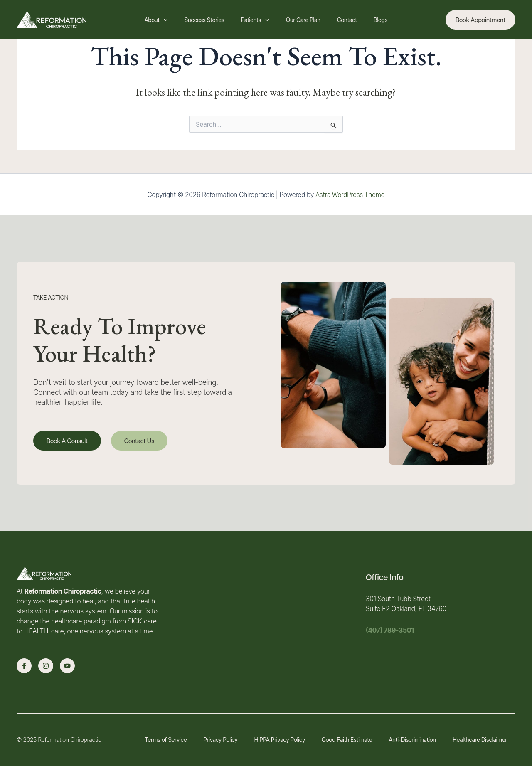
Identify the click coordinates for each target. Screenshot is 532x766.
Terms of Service (166, 740)
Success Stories (204, 20)
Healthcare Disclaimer (480, 740)
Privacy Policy (220, 740)
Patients (255, 20)
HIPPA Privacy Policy (280, 740)
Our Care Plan (303, 20)
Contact (347, 20)
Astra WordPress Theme (350, 195)
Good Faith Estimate (347, 740)
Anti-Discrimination (412, 740)
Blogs (381, 20)
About (156, 20)
